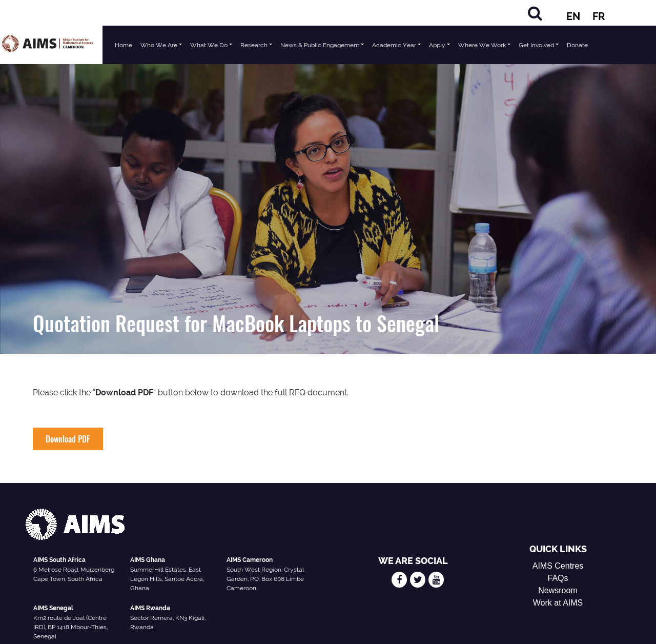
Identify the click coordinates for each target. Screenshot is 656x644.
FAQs (558, 578)
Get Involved (536, 45)
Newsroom (558, 590)
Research (254, 45)
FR (599, 16)
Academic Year (394, 45)
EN (573, 16)
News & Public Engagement (320, 45)
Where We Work (482, 45)
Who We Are (159, 45)
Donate (577, 45)
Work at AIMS (558, 603)
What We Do (209, 45)
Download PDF (68, 439)
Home (124, 45)
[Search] (535, 13)
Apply (437, 45)
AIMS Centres (558, 566)
